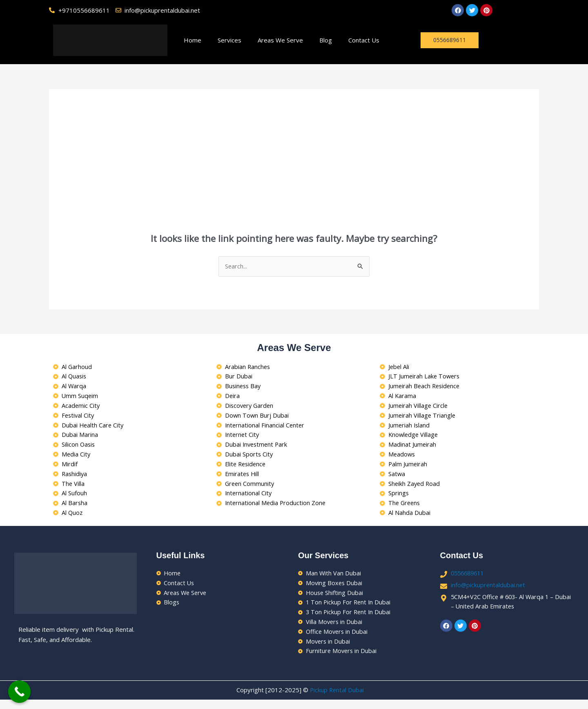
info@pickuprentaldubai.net (489, 592)
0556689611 (469, 580)
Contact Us (364, 40)
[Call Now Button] (19, 692)
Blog (326, 40)
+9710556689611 (84, 10)
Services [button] (229, 40)
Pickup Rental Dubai (337, 700)
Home (193, 40)
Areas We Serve (280, 40)
